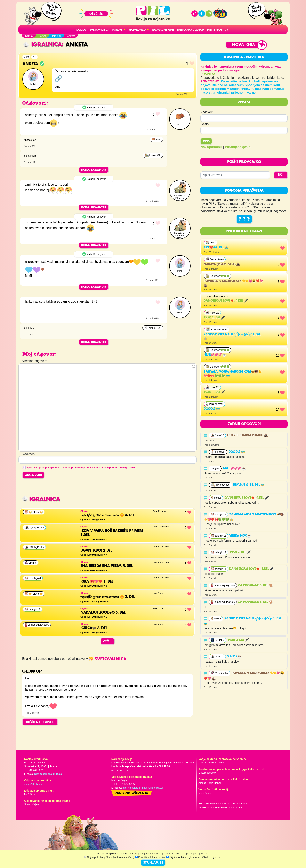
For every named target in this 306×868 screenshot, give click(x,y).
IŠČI (281, 175)
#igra (26, 57)
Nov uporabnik (211, 147)
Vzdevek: (207, 112)
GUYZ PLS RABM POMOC (247, 435)
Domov (81, 30)
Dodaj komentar (94, 170)
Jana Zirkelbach (33, 784)
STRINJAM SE (153, 863)
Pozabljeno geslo (238, 147)
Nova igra (243, 45)
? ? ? (244, 219)
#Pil (34, 57)
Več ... (108, 641)
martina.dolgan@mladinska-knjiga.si (143, 788)
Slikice (234, 657)
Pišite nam (215, 30)
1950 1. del (214, 392)
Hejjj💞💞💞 (215, 355)
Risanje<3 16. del (249, 485)
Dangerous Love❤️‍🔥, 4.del (226, 301)
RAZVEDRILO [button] (137, 30)
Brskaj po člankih (191, 30)
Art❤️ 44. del (216, 248)
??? (227, 30)
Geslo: (205, 124)
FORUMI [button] (117, 30)
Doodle (212, 409)
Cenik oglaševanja (132, 794)
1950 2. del (214, 318)
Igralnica (42, 45)
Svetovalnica (99, 30)
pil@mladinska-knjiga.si (48, 774)
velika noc (240, 536)
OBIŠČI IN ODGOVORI (40, 722)
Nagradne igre (163, 30)
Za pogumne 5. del (255, 585)
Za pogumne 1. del (255, 602)
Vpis (206, 141)
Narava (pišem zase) (222, 264)
